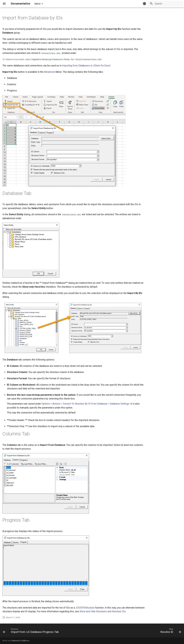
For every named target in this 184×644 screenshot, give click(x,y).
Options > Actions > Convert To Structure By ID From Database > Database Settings (86, 404)
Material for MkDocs (21, 641)
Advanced (49, 72)
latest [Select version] (37, 4)
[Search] (166, 4)
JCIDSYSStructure (85, 608)
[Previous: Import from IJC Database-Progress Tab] (32, 631)
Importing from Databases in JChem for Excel (86, 66)
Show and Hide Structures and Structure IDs (103, 611)
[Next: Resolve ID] (170, 631)
